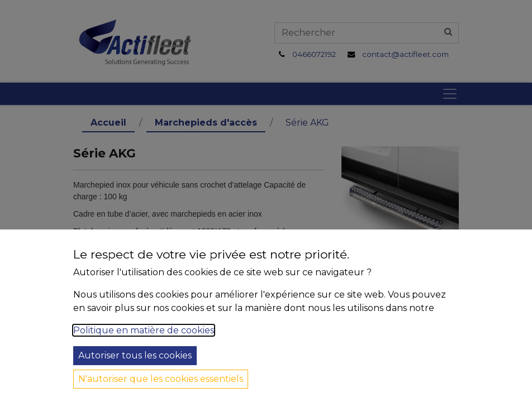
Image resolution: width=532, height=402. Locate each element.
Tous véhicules (119, 358)
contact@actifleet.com (405, 54)
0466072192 (314, 54)
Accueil (108, 123)
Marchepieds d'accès (206, 123)
